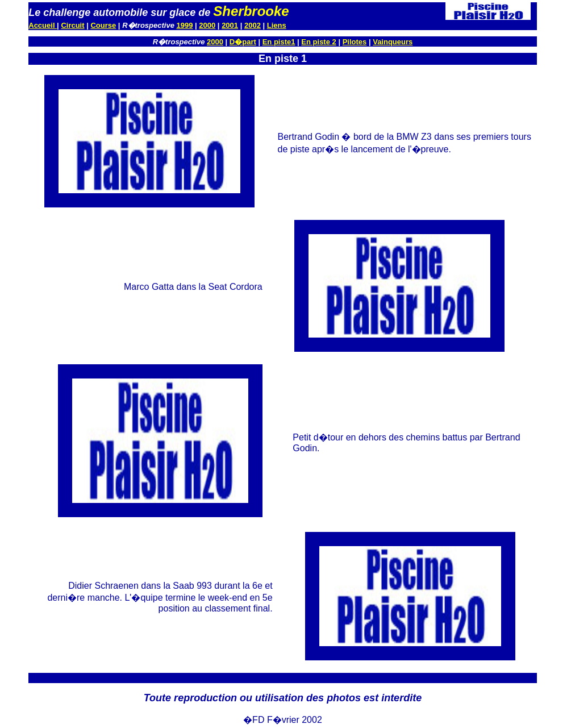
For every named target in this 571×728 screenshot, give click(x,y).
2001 (230, 25)
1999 (185, 25)
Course (103, 25)
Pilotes (355, 42)
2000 (207, 25)
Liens (277, 25)
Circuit (72, 25)
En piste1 (279, 42)
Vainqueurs (393, 42)
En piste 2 (318, 42)
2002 (253, 25)
